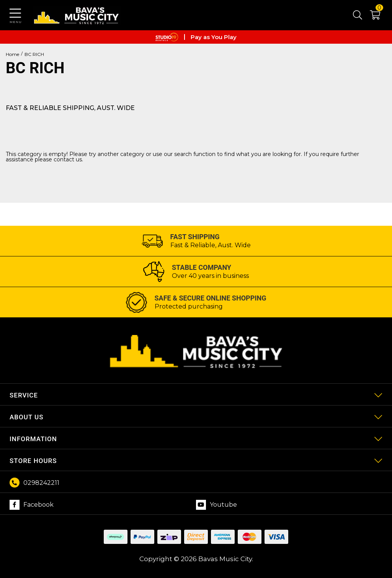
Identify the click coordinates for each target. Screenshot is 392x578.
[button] (371, 16)
